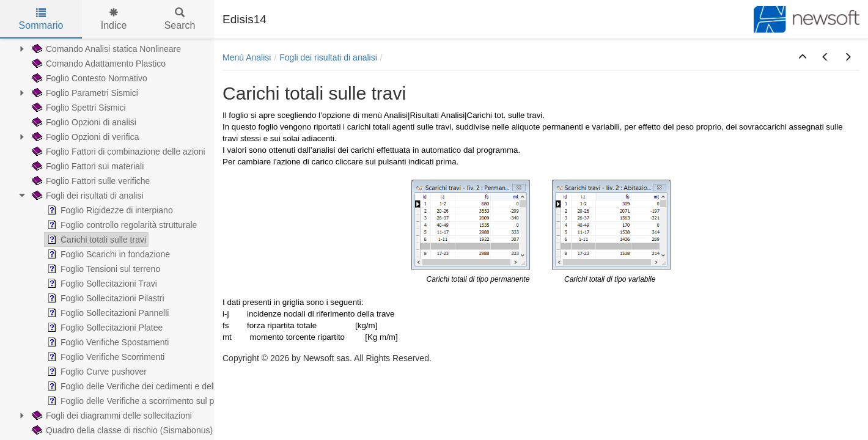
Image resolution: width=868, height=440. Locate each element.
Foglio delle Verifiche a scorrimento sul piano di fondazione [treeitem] (164, 401)
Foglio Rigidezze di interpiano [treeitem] (109, 210)
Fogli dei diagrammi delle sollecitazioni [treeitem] (111, 416)
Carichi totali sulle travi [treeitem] (95, 240)
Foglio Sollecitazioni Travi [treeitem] (101, 284)
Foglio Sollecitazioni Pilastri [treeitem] (105, 298)
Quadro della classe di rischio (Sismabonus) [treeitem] (121, 430)
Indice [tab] (114, 19)
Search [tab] (180, 19)
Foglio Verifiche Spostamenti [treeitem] (107, 342)
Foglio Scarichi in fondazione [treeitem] (107, 254)
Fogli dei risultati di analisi (328, 57)
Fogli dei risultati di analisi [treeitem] (87, 196)
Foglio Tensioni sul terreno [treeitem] (102, 269)
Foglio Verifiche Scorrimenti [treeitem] (105, 357)
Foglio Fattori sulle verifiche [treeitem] (90, 181)
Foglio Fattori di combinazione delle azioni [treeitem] (118, 152)
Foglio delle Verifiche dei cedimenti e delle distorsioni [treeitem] (153, 386)
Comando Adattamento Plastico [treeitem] (98, 64)
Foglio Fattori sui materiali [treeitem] (87, 166)
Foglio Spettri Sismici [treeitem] (78, 108)
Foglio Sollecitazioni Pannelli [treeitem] (107, 313)
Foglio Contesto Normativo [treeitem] (89, 78)
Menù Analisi (247, 57)
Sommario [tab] (41, 19)
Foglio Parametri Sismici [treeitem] (84, 93)
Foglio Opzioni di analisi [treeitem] (83, 122)
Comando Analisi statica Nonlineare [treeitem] (105, 49)
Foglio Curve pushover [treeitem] (96, 372)
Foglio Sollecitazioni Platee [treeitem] (104, 328)
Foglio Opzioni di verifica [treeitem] (85, 137)
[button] (803, 57)
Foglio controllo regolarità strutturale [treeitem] (121, 225)
